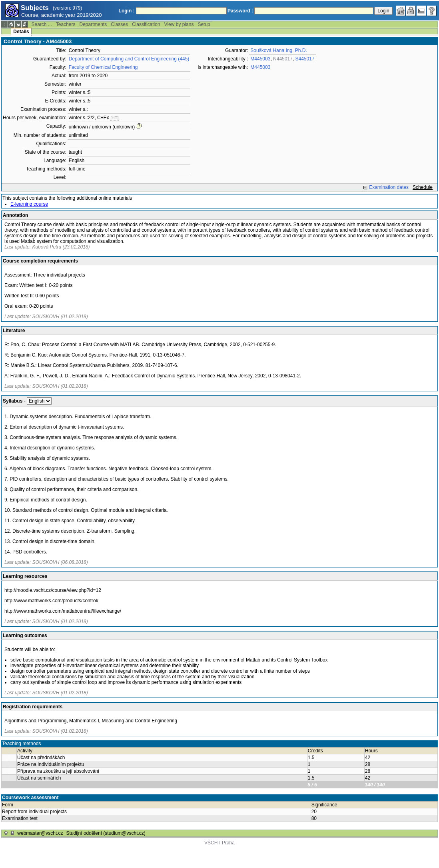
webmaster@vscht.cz (40, 833)
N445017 (283, 59)
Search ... (41, 24)
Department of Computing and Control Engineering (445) (129, 59)
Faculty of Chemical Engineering (103, 67)
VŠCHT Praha (219, 843)
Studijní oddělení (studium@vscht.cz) (106, 833)
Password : (240, 11)
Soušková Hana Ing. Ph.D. (278, 50)
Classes (119, 24)
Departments (93, 24)
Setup (204, 24)
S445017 (305, 59)
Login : (127, 11)
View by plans (179, 24)
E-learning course (29, 204)
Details (21, 32)
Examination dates (389, 187)
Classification (146, 24)
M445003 (260, 59)
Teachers (66, 24)
